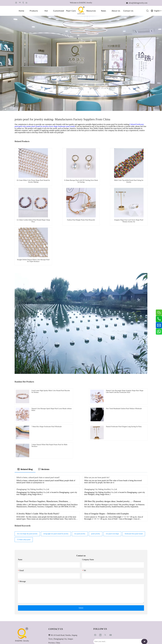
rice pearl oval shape (112, 477)
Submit (81, 551)
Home (21, 11)
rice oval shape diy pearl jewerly (27, 477)
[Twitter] (105, 578)
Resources (91, 11)
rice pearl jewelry (80, 477)
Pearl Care (71, 11)
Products (34, 11)
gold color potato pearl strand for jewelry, (34, 127)
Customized (59, 11)
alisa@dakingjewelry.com (66, 612)
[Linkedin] (100, 578)
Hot (46, 11)
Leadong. (135, 634)
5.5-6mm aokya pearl (24, 483)
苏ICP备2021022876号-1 (139, 636)
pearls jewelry (96, 477)
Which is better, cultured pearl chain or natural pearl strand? (38, 420)
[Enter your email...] (117, 584)
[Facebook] (95, 578)
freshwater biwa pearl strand (134, 477)
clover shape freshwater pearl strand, (62, 127)
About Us (116, 11)
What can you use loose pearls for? (97, 420)
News (103, 11)
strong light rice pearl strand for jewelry (56, 477)
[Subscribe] (144, 584)
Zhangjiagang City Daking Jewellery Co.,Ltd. (33, 432)
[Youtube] (111, 578)
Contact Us (128, 11)
